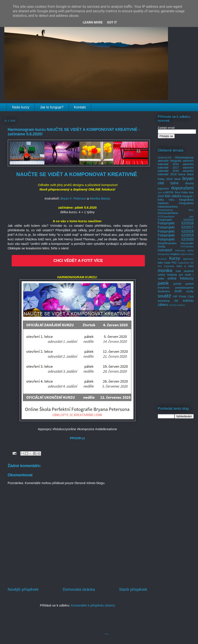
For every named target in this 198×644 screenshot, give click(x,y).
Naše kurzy (21, 107)
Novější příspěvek (23, 589)
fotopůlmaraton (167, 243)
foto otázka (173, 196)
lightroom (188, 259)
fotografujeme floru (176, 210)
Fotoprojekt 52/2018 (176, 231)
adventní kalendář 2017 (176, 166)
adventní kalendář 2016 (176, 162)
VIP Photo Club (183, 296)
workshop (164, 301)
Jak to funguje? (52, 107)
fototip (162, 246)
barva (182, 174)
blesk (177, 179)
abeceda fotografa (170, 161)
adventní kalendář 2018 (176, 169)
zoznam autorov (177, 305)
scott (178, 291)
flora (178, 192)
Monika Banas (100, 198)
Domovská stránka (79, 589)
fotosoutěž (187, 243)
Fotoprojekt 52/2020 (176, 239)
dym (160, 193)
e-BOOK (168, 192)
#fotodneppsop (184, 157)
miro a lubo (185, 266)
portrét (177, 284)
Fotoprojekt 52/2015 (176, 220)
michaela (169, 266)
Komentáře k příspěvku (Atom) (93, 605)
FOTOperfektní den (176, 216)
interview (180, 250)
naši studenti (185, 271)
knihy (191, 250)
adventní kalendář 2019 (176, 173)
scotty (190, 291)
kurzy (175, 258)
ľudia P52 (170, 263)
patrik (163, 283)
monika (165, 270)
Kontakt (80, 107)
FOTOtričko (187, 246)
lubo (161, 263)
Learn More (93, 22)
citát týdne (168, 183)
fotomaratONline (168, 213)
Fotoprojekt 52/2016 (176, 223)
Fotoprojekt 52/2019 (176, 235)
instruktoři (165, 250)
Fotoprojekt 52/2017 (176, 227)
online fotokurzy (181, 278)
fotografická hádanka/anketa (176, 205)
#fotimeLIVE (165, 157)
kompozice (164, 254)
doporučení (182, 188)
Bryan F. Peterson (73, 198)
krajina (175, 254)
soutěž (164, 296)
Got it (112, 22)
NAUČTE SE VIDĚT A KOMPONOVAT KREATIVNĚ (77, 174)
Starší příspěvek (133, 589)
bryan (188, 178)
